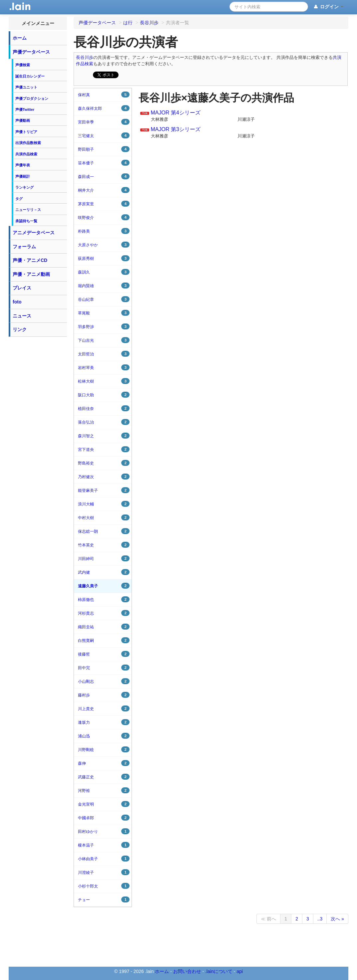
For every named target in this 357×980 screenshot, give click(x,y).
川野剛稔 (104, 749)
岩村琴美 (104, 367)
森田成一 (104, 176)
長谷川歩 (85, 58)
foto (17, 302)
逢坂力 (104, 722)
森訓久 (104, 272)
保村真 (104, 95)
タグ (19, 199)
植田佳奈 (104, 408)
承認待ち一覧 (26, 221)
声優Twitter (25, 109)
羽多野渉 (104, 326)
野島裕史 (104, 463)
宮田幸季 (104, 122)
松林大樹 (104, 381)
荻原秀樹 (104, 258)
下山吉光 (104, 340)
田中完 (104, 668)
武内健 (104, 572)
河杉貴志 (104, 613)
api (240, 971)
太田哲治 (104, 354)
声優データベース (31, 52)
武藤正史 (104, 777)
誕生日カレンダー (30, 76)
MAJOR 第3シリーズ (175, 129)
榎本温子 (104, 845)
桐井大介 (104, 190)
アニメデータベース (34, 233)
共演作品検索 (26, 154)
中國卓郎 (104, 818)
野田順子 (104, 149)
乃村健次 (104, 477)
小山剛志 (104, 681)
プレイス (22, 288)
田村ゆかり (104, 831)
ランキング (24, 187)
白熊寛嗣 (104, 640)
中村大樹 (104, 517)
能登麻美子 (104, 490)
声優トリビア (26, 132)
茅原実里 (104, 204)
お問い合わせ (187, 971)
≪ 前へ (268, 919)
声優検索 (23, 65)
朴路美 (104, 231)
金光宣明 (104, 804)
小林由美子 (104, 859)
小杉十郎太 (104, 886)
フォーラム (24, 247)
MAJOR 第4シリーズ (175, 113)
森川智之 (104, 436)
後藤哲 (104, 654)
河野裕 (104, 790)
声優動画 (23, 120)
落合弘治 (104, 422)
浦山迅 (104, 736)
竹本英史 (104, 545)
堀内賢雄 (104, 286)
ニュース (22, 316)
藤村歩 (104, 695)
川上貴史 (104, 708)
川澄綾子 (104, 872)
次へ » (337, 919)
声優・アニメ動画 (31, 274)
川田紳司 (104, 558)
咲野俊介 (104, 217)
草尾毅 (104, 313)
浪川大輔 (104, 504)
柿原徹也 (104, 599)
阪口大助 (104, 395)
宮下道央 (104, 449)
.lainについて (219, 971)
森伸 (104, 763)
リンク (20, 329)
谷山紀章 (104, 299)
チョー (104, 899)
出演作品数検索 (28, 143)
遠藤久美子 (104, 586)
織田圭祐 (104, 627)
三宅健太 (104, 135)
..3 (320, 919)
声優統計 (23, 176)
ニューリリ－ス (28, 210)
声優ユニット (26, 87)
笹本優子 (104, 163)
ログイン (328, 7)
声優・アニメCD (30, 260)
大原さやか (104, 245)
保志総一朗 (104, 531)
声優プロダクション (32, 98)
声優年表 (23, 165)
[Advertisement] (38, 440)
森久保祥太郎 (104, 108)
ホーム (20, 38)
